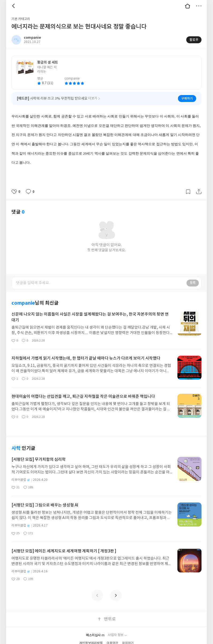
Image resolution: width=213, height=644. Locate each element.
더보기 (199, 6)
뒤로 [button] (14, 6)
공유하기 (199, 192)
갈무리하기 (188, 192)
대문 (188, 6)
